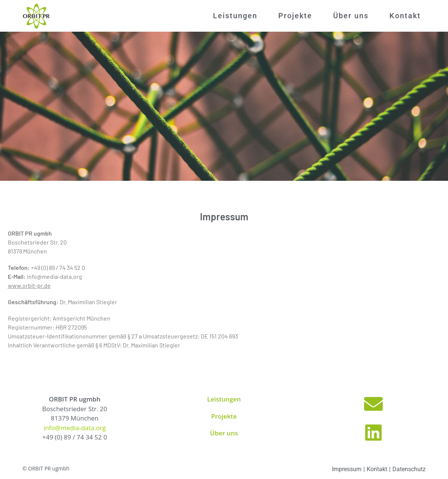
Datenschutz (409, 469)
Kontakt (377, 469)
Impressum (347, 469)
